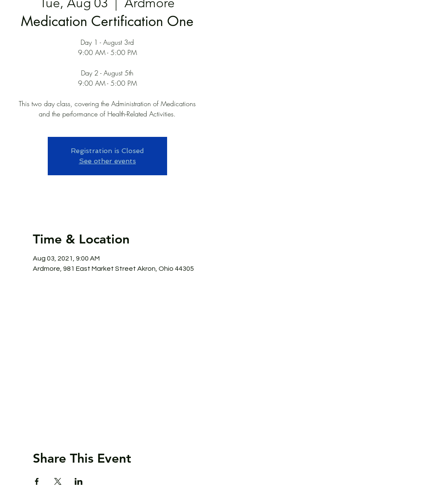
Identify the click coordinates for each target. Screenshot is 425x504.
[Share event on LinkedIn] (79, 481)
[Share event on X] (58, 481)
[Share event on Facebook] (37, 481)
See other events (107, 161)
